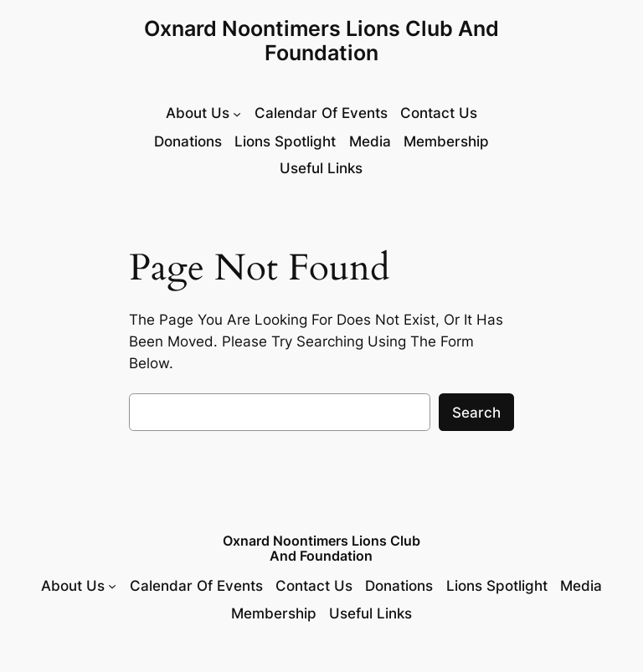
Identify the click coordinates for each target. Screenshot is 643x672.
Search (476, 413)
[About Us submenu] (203, 113)
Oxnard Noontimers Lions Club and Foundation (321, 41)
